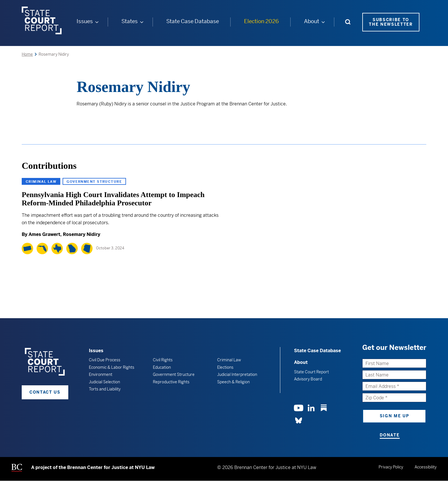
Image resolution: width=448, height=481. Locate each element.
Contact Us (45, 392)
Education (162, 367)
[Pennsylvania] (27, 248)
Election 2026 (261, 21)
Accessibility (426, 467)
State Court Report (311, 372)
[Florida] (42, 248)
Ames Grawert (44, 234)
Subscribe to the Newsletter (391, 22)
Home (27, 54)
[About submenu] (323, 22)
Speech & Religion (233, 382)
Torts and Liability (105, 389)
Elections (225, 367)
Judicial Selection (104, 382)
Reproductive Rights (171, 382)
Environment (101, 374)
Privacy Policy (391, 467)
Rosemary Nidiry (82, 234)
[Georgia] (72, 248)
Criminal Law (41, 182)
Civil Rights (163, 360)
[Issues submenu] (97, 22)
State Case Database (193, 21)
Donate (390, 435)
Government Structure (94, 182)
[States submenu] (142, 22)
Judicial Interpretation (237, 374)
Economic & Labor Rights (112, 367)
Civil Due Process (105, 360)
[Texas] (57, 248)
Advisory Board (308, 379)
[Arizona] (87, 248)
